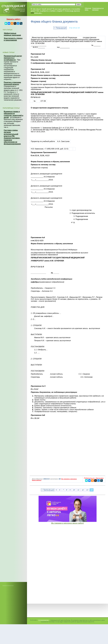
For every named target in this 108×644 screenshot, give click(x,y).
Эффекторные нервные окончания (12, 34)
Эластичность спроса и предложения (13, 39)
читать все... (38, 13)
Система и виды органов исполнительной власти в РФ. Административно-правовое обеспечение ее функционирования (12, 137)
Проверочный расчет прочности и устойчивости (13, 58)
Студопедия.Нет (43, 620)
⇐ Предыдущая (60, 28)
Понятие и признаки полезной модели (12, 83)
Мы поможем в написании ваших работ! (67, 523)
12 (83, 490)
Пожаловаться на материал (98, 9)
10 (74, 490)
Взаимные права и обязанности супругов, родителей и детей (13, 114)
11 (78, 490)
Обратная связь (88, 9)
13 (87, 490)
